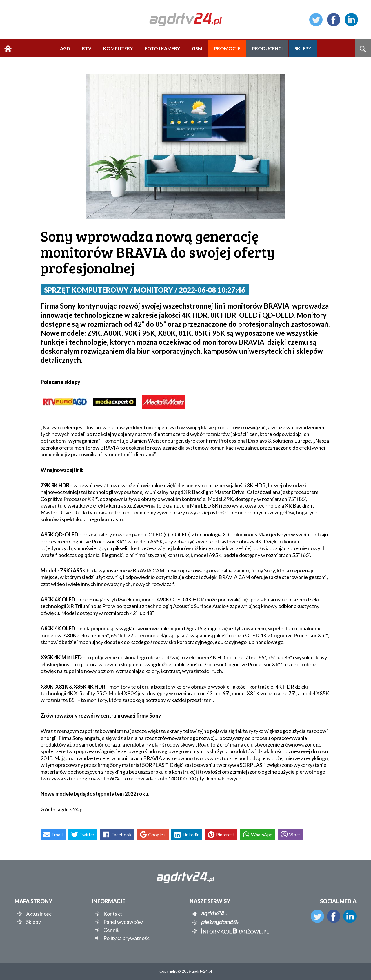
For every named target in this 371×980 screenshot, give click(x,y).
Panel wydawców (123, 922)
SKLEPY (303, 48)
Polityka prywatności (127, 938)
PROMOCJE (227, 48)
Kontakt (113, 914)
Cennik (111, 930)
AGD (65, 48)
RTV (87, 48)
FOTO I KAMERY (162, 48)
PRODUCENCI (267, 48)
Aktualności (39, 914)
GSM (197, 48)
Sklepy (33, 922)
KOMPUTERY (118, 48)
